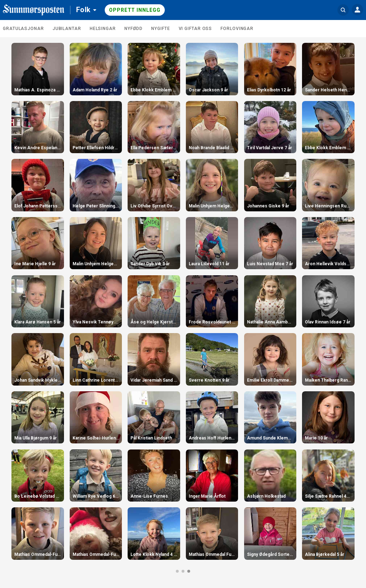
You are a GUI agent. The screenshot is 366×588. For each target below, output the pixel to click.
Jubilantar (67, 29)
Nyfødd (133, 29)
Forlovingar (237, 29)
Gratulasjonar (23, 29)
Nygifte (160, 29)
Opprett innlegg (135, 10)
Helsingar (103, 29)
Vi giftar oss (196, 29)
